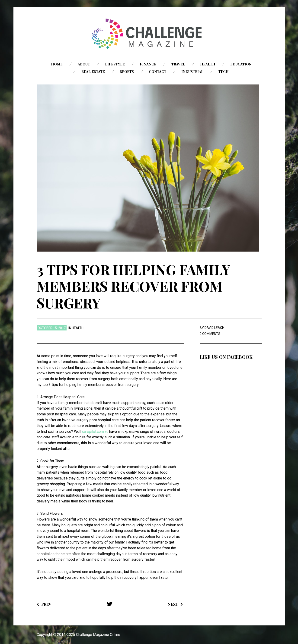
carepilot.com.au (95, 432)
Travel (178, 64)
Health (208, 64)
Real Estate (93, 71)
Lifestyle (115, 64)
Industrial (192, 71)
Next (173, 604)
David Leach (214, 328)
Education (241, 64)
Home (57, 64)
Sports (127, 71)
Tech (224, 71)
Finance (148, 64)
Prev (46, 604)
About (84, 64)
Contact (158, 71)
